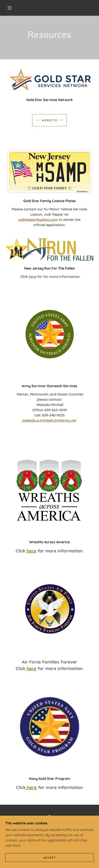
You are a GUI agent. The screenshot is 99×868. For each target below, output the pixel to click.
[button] (10, 8)
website (49, 120)
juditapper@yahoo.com (38, 220)
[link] (50, 818)
